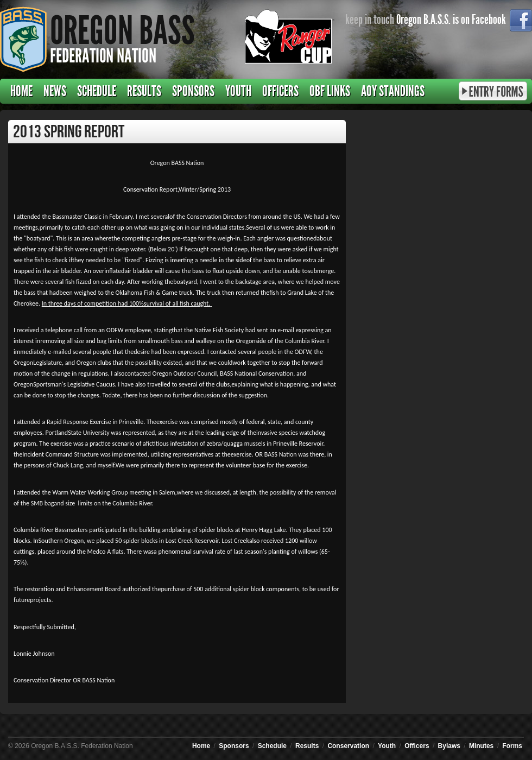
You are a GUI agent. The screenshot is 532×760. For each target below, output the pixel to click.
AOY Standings (393, 91)
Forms (512, 746)
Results (144, 91)
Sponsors (193, 91)
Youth (238, 91)
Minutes (481, 746)
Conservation (348, 746)
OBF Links (330, 91)
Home (21, 91)
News (55, 91)
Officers (280, 91)
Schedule (97, 91)
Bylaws (449, 746)
